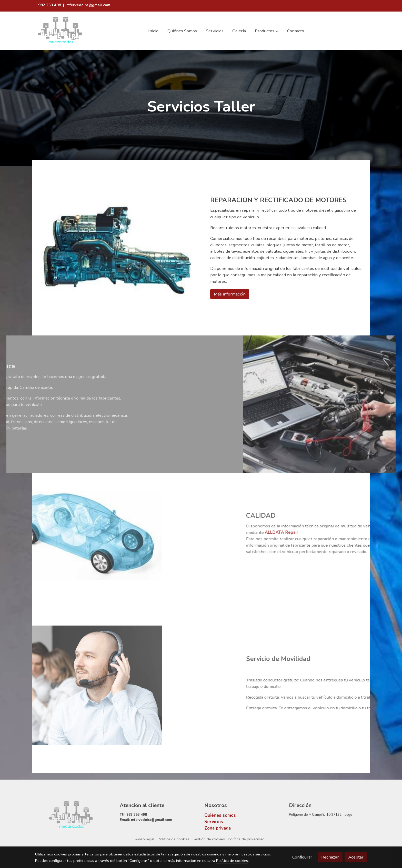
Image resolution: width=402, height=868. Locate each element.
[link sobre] (74, 815)
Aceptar (356, 857)
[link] (60, 31)
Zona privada (218, 828)
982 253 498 (50, 5)
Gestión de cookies (209, 839)
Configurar (302, 857)
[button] (267, 31)
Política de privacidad (246, 839)
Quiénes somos (220, 815)
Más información (230, 294)
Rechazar (330, 857)
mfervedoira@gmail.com (88, 5)
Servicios (214, 822)
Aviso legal (145, 839)
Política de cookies (174, 839)
